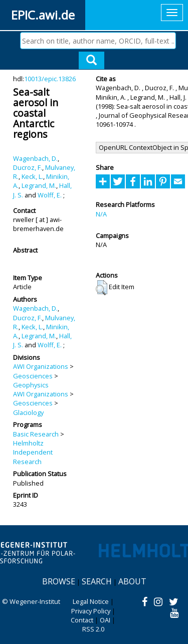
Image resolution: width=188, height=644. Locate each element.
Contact (82, 620)
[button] (102, 288)
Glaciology (28, 412)
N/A (101, 214)
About (132, 581)
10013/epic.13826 (50, 79)
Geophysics (31, 385)
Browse (59, 581)
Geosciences (33, 376)
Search (97, 581)
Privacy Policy (91, 611)
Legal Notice (91, 601)
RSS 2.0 (93, 629)
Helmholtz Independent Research (33, 452)
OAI (105, 620)
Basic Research (36, 434)
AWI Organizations (41, 366)
